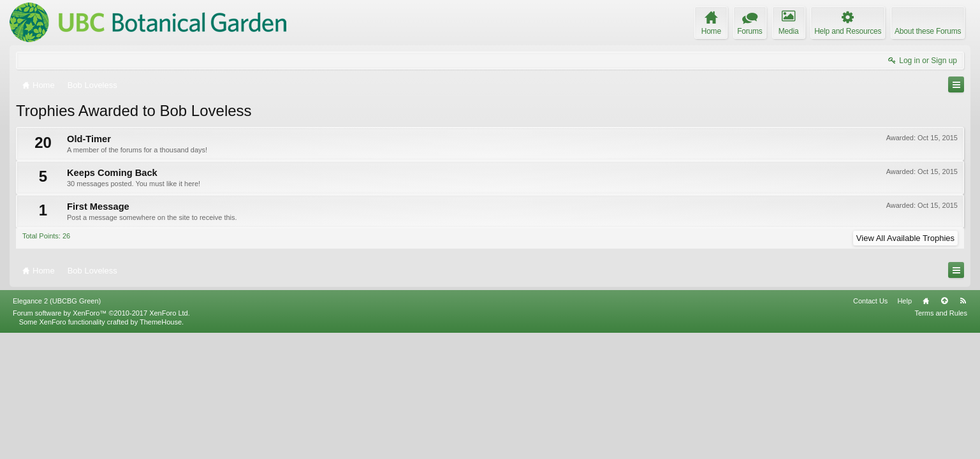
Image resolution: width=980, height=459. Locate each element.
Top (944, 426)
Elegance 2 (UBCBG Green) (57, 426)
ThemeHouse (161, 448)
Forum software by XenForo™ (101, 439)
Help (904, 426)
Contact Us (870, 426)
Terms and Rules (941, 439)
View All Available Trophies (905, 238)
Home (926, 426)
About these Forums (928, 31)
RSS (963, 426)
